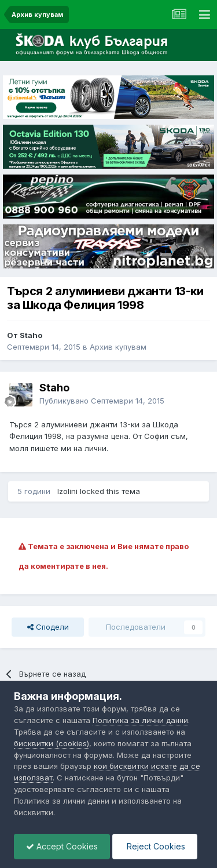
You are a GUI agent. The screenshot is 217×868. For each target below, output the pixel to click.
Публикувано (102, 401)
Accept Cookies (62, 846)
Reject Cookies (155, 846)
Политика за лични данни (140, 720)
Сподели (48, 627)
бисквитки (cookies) (52, 743)
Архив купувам (118, 347)
